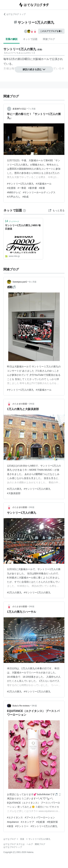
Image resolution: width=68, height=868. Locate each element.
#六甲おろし (14, 197)
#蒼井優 (32, 188)
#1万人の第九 (14, 489)
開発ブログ (40, 844)
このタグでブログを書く (51, 31)
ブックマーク (12, 221)
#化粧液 (41, 822)
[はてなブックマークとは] (24, 210)
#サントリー (22, 826)
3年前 (32, 404)
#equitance (13, 822)
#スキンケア (27, 822)
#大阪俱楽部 (14, 493)
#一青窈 (22, 188)
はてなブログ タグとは (14, 844)
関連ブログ (49, 39)
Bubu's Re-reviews (21, 706)
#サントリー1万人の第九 (20, 184)
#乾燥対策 (52, 822)
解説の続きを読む (34, 69)
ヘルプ (30, 844)
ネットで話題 (30, 39)
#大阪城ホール (44, 184)
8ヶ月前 (33, 282)
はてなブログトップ (13, 847)
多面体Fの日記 (19, 109)
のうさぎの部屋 (20, 404)
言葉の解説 (12, 39)
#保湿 (10, 826)
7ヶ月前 (32, 109)
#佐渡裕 (11, 188)
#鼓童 (42, 188)
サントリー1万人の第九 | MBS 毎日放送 (23, 227)
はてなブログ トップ (15, 14)
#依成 (26, 197)
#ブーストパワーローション (40, 817)
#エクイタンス (15, 817)
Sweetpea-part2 (20, 282)
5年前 (34, 706)
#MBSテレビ (14, 192)
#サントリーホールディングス (39, 192)
